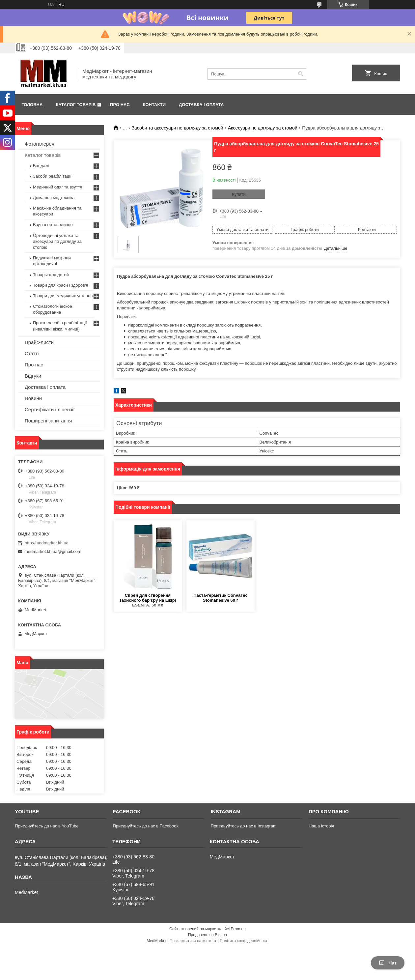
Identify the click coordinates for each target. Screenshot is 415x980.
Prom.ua (238, 929)
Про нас (120, 105)
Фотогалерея (40, 144)
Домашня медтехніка (54, 198)
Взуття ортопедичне (53, 225)
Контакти (154, 105)
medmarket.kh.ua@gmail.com (53, 551)
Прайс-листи (39, 342)
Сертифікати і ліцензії (50, 409)
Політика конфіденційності (244, 941)
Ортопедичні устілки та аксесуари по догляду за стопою (57, 241)
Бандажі (41, 166)
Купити (239, 194)
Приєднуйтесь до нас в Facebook (145, 826)
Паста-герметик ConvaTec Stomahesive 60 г (220, 598)
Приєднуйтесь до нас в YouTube (47, 826)
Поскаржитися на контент (193, 941)
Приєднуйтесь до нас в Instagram (244, 826)
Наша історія (321, 826)
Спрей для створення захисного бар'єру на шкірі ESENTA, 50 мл (148, 600)
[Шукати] (301, 74)
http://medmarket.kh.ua (47, 543)
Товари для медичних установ (63, 296)
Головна (32, 105)
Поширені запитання (48, 421)
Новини (33, 398)
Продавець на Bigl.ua (207, 935)
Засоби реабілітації (52, 176)
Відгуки (33, 376)
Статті (32, 353)
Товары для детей (51, 275)
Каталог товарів (76, 105)
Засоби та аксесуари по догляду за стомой (178, 128)
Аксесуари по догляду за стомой (263, 128)
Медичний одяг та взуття (57, 187)
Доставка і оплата (201, 105)
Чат (388, 963)
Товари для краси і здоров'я (60, 285)
